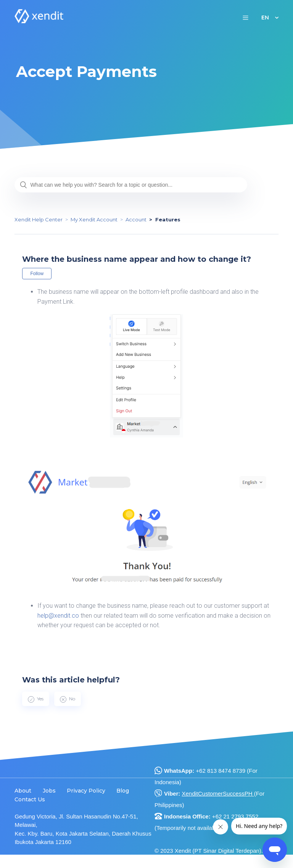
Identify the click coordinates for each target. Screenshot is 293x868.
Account (136, 219)
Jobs (49, 791)
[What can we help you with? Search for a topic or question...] (131, 185)
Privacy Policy (86, 791)
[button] (246, 17)
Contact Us (30, 799)
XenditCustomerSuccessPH (218, 794)
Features (168, 219)
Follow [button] (37, 274)
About (23, 791)
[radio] (36, 699)
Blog (123, 791)
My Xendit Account (94, 219)
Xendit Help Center (39, 219)
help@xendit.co (58, 616)
